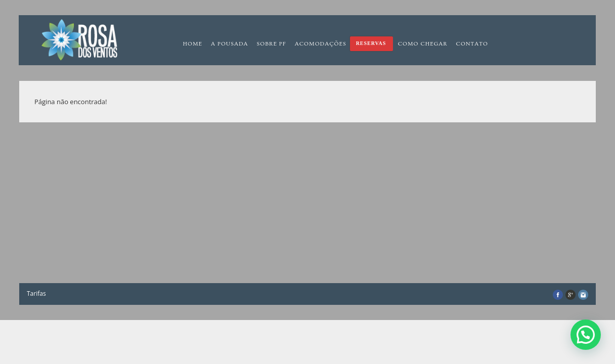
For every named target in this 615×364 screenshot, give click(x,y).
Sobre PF (272, 44)
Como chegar (423, 44)
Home (192, 44)
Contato (472, 44)
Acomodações (321, 44)
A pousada (229, 44)
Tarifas (36, 293)
